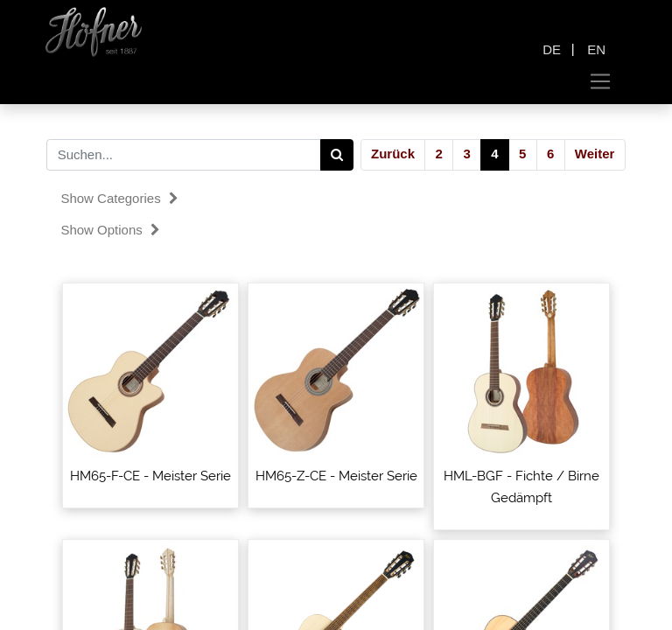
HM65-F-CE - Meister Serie (150, 476)
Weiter (595, 154)
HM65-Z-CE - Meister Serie (336, 476)
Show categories (119, 198)
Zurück (393, 154)
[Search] (337, 155)
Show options (110, 230)
